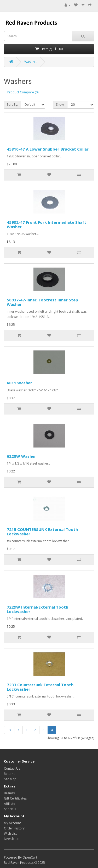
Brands (9, 793)
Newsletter (12, 839)
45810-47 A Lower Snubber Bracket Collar (48, 149)
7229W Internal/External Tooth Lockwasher (38, 609)
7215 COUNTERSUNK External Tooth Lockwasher (42, 532)
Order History (14, 828)
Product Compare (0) (23, 92)
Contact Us (12, 768)
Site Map (10, 779)
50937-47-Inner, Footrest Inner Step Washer (42, 302)
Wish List (10, 834)
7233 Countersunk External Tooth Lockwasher (40, 687)
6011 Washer (19, 383)
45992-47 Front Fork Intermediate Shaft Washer (47, 224)
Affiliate (10, 804)
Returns (10, 774)
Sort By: (12, 105)
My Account (12, 823)
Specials (10, 809)
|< (9, 730)
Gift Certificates (15, 798)
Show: (60, 105)
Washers (31, 62)
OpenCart (30, 857)
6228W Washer (21, 456)
